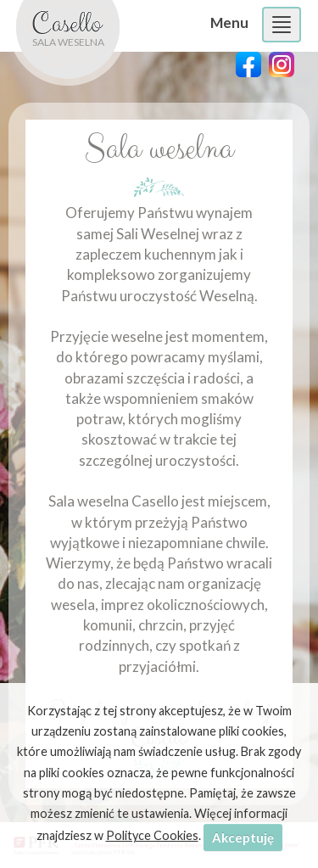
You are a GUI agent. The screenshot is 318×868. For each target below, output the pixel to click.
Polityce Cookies (152, 835)
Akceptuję (243, 837)
